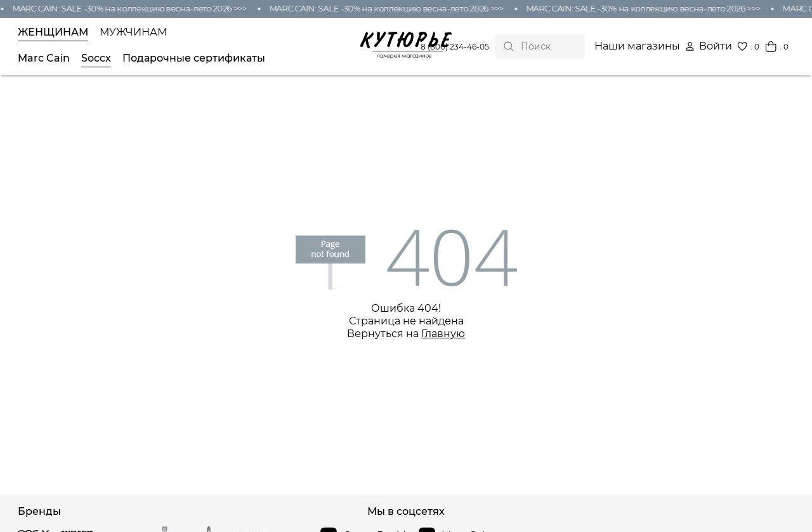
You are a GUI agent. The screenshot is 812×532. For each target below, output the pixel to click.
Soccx (96, 58)
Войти (709, 46)
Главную (443, 334)
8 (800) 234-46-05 (455, 47)
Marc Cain (44, 58)
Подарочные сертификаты (194, 58)
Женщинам (53, 32)
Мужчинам (133, 32)
